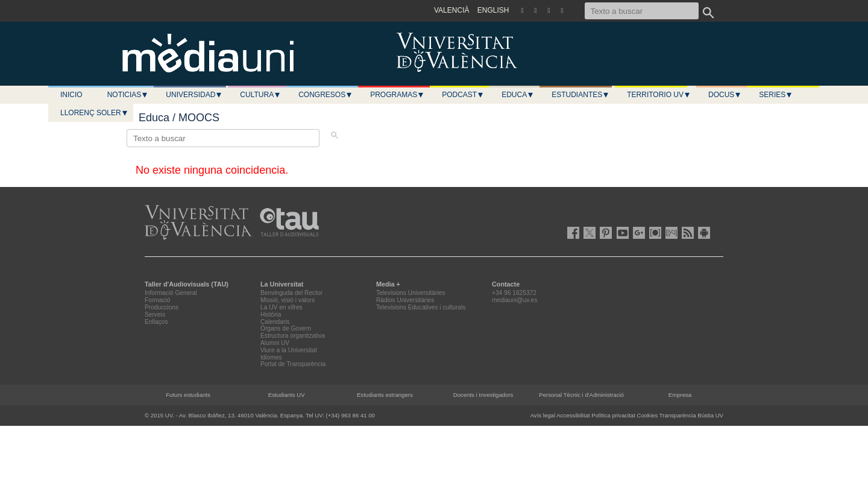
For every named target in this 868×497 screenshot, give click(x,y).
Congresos (325, 95)
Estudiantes (580, 95)
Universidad (194, 95)
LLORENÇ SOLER (94, 113)
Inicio (71, 95)
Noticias (128, 95)
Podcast (463, 95)
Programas (397, 95)
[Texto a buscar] (642, 11)
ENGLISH (493, 10)
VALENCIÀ (451, 10)
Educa (518, 95)
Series (776, 95)
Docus (725, 95)
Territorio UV (659, 95)
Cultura (260, 95)
